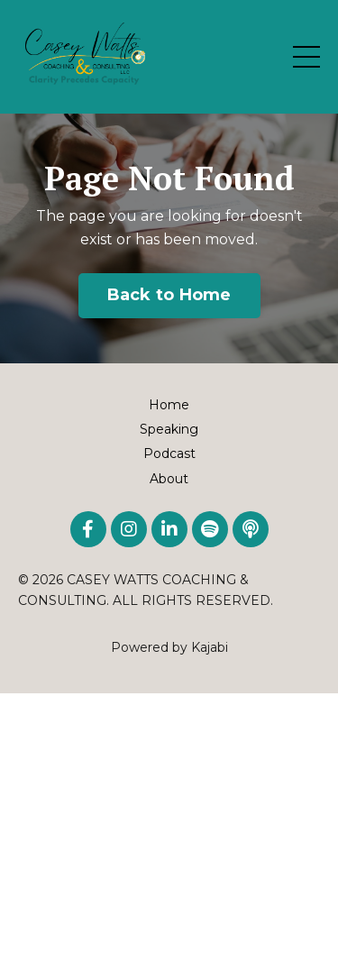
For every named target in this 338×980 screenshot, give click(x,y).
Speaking (169, 429)
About (169, 479)
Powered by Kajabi (169, 647)
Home (169, 405)
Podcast (169, 453)
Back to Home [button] (169, 295)
